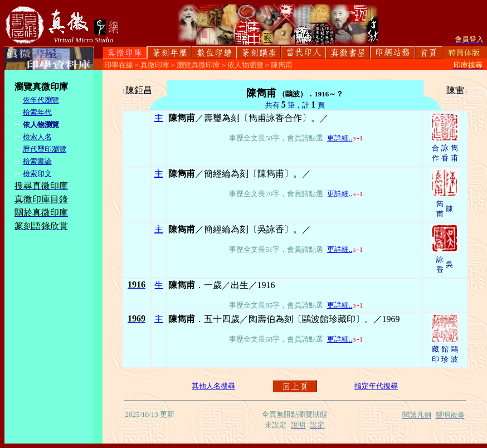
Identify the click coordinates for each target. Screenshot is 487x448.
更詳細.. (340, 138)
